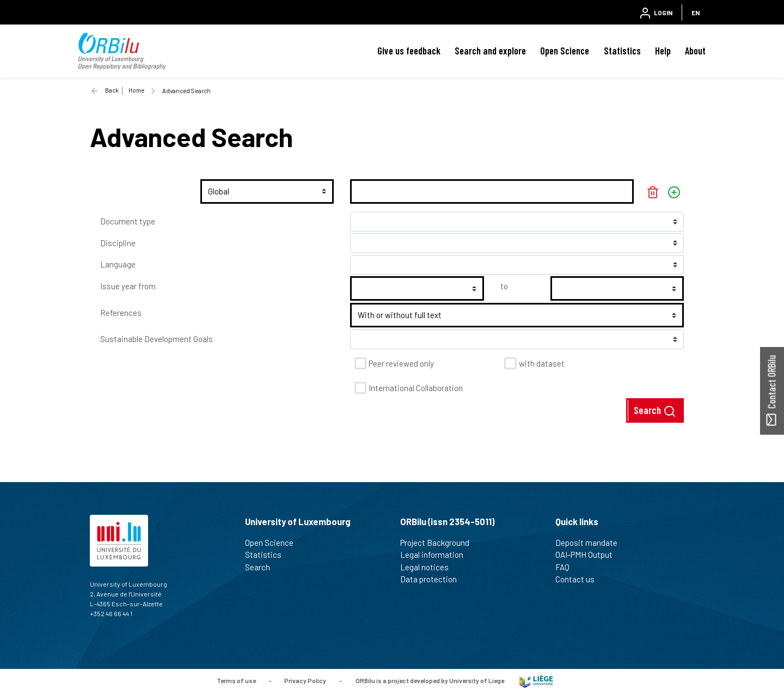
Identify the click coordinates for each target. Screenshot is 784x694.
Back (112, 90)
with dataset (542, 363)
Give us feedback (409, 51)
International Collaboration (416, 388)
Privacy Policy (305, 680)
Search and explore (490, 51)
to (504, 286)
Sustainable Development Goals (157, 339)
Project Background (439, 543)
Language (118, 264)
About (695, 51)
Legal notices (429, 567)
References (121, 313)
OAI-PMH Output (589, 555)
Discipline (118, 243)
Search (655, 411)
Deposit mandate (591, 543)
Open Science (565, 51)
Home (136, 90)
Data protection (433, 579)
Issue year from (128, 286)
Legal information (436, 555)
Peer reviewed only (401, 363)
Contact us (580, 579)
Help (663, 51)
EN (696, 13)
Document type (128, 221)
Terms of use (236, 680)
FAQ (567, 567)
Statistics (622, 51)
